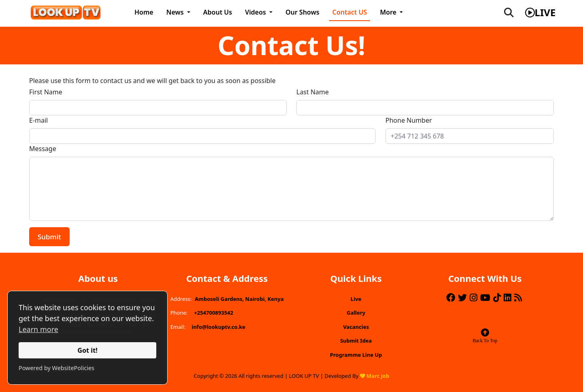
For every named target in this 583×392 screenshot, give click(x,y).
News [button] (176, 12)
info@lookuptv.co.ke (219, 327)
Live (356, 299)
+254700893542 (214, 313)
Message (43, 149)
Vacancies (356, 327)
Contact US (350, 12)
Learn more (38, 329)
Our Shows (302, 12)
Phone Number (409, 120)
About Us (218, 12)
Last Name (313, 92)
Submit (49, 237)
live (540, 12)
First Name (46, 92)
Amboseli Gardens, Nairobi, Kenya (239, 299)
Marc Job (378, 376)
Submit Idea (356, 341)
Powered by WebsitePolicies (56, 368)
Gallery (356, 313)
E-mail (38, 120)
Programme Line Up (356, 355)
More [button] (389, 12)
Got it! (87, 350)
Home (144, 12)
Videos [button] (256, 12)
